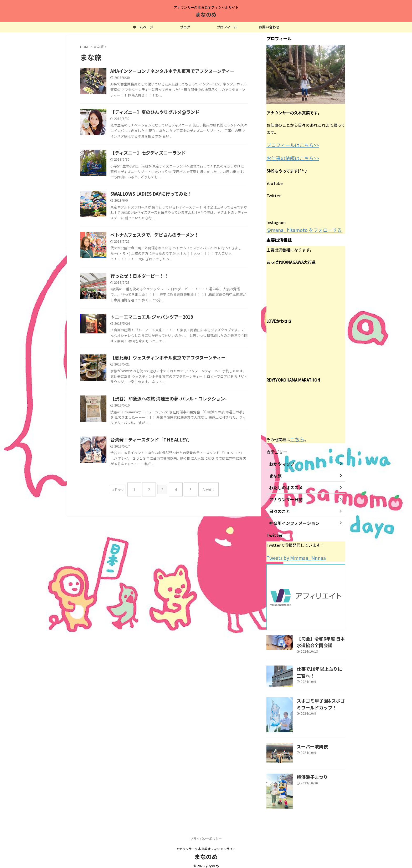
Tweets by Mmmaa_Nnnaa (291, 554)
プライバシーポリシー (206, 833)
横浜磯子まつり (310, 771)
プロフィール (227, 27)
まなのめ (206, 14)
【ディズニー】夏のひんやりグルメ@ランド (179, 135)
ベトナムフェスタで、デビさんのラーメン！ (178, 325)
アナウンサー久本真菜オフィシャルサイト (206, 843)
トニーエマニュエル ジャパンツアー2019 (175, 451)
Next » (203, 698)
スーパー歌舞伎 (310, 740)
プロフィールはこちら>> (289, 144)
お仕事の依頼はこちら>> (289, 157)
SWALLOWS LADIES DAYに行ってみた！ (175, 261)
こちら (296, 436)
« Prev (124, 698)
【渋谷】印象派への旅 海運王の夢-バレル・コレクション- (191, 565)
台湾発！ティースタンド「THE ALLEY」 (175, 628)
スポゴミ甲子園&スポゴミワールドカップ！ (320, 698)
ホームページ (143, 27)
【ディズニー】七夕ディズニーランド (172, 198)
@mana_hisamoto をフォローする (297, 228)
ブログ (185, 27)
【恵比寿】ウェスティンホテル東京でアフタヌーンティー (191, 502)
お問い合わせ (269, 27)
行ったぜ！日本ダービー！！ (164, 388)
